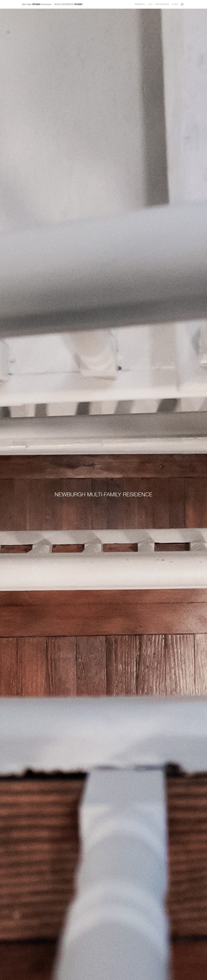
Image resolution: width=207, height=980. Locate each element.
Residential (140, 4)
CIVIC (150, 4)
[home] (78, 4)
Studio (175, 4)
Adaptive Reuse (162, 4)
